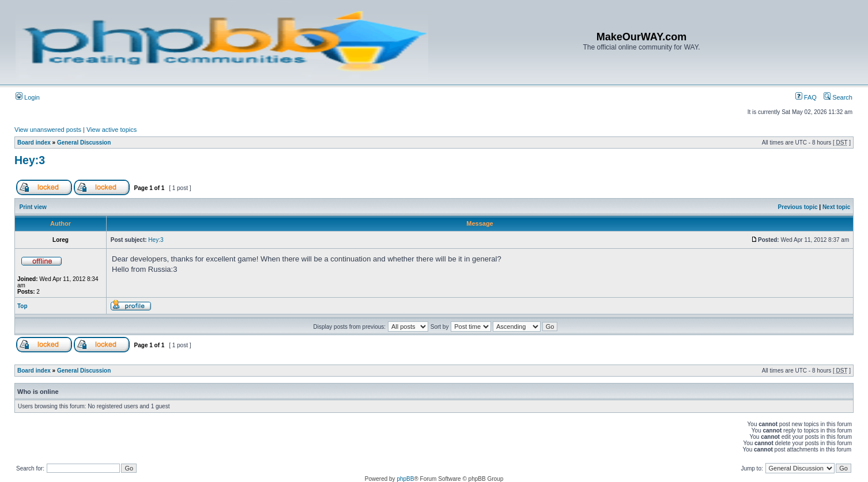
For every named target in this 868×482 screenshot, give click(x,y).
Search (838, 97)
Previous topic (798, 207)
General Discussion (84, 143)
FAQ (806, 97)
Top (22, 306)
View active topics (112, 130)
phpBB (405, 479)
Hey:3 (30, 160)
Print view (33, 207)
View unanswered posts (48, 130)
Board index (34, 143)
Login (28, 97)
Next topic (836, 207)
